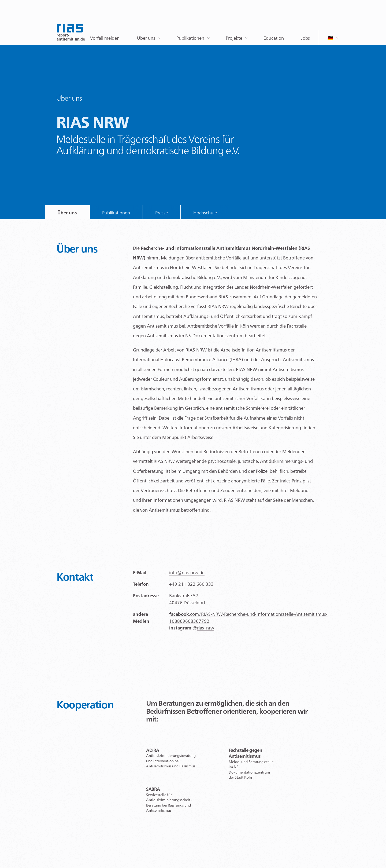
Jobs (305, 38)
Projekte (234, 38)
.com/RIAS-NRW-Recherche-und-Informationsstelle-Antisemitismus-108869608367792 (248, 618)
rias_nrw (206, 628)
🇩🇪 (330, 38)
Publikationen (190, 38)
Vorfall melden (105, 38)
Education (274, 38)
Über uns (146, 38)
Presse (162, 213)
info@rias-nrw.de (187, 573)
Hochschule (205, 213)
